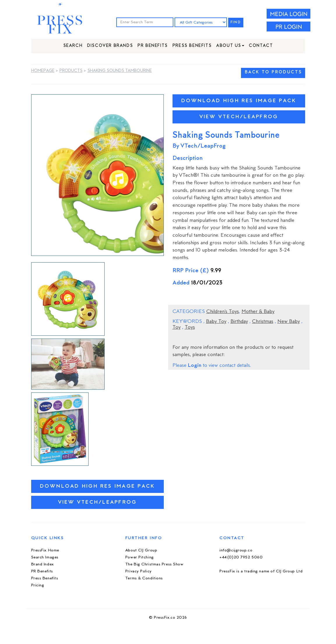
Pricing (38, 585)
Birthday (239, 322)
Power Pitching (140, 557)
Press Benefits (192, 46)
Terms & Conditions (144, 578)
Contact (261, 46)
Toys (190, 328)
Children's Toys (223, 312)
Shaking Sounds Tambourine (120, 71)
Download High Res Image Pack (97, 486)
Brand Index (43, 564)
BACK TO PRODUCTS (273, 72)
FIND (236, 23)
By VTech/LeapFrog (199, 146)
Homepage (43, 71)
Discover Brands (110, 46)
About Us (230, 46)
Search (73, 46)
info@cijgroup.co (236, 550)
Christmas (263, 322)
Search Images (45, 557)
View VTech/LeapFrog (97, 502)
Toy (177, 328)
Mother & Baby (258, 312)
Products (71, 71)
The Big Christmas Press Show (154, 564)
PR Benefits (153, 46)
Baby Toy (216, 322)
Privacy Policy (139, 571)
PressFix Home (45, 550)
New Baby (289, 322)
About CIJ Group (141, 550)
